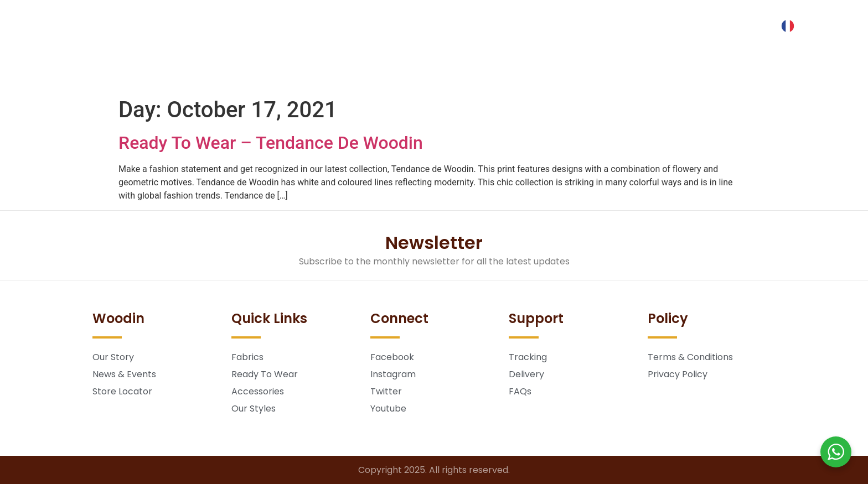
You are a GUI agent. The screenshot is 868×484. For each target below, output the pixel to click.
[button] (65, 21)
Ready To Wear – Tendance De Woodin (271, 143)
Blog (469, 74)
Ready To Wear (329, 74)
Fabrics (252, 74)
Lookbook (411, 74)
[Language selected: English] (790, 26)
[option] (790, 26)
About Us (526, 74)
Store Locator (603, 74)
